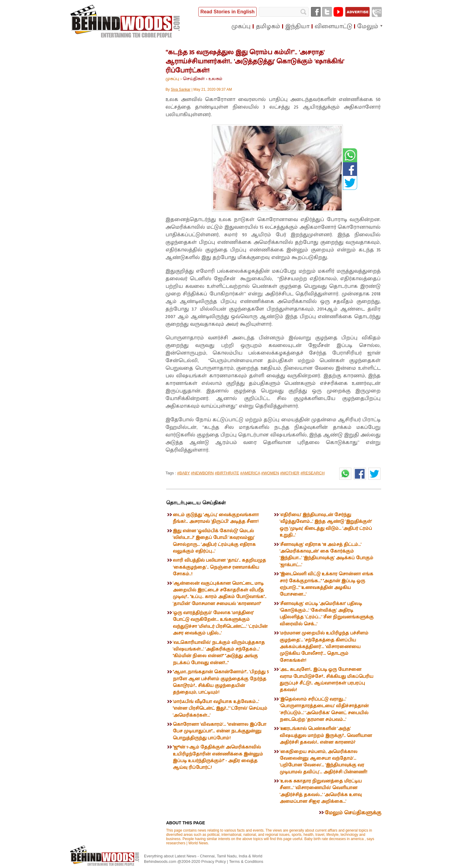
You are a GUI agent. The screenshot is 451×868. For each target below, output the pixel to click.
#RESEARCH (312, 473)
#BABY (183, 473)
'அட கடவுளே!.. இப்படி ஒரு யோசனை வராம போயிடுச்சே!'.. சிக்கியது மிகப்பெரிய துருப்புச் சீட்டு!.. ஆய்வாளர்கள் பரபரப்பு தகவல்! (326, 680)
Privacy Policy (214, 861)
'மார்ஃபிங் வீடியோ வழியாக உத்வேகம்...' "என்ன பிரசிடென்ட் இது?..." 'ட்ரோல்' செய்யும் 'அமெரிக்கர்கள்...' (220, 708)
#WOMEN (270, 473)
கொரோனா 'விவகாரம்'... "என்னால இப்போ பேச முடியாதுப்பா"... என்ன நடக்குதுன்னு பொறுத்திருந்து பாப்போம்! (220, 731)
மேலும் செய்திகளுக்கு (353, 813)
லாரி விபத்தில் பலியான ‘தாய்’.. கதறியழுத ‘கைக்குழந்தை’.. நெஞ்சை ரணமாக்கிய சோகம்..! (219, 567)
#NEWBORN (202, 473)
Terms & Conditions (246, 861)
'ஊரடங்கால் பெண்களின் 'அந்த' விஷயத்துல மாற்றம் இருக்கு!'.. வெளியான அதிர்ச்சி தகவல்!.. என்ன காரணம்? (326, 735)
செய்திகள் (194, 79)
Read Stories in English (228, 12)
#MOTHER (290, 473)
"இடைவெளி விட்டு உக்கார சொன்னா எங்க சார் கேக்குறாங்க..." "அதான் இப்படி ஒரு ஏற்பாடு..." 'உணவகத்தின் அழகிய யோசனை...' (326, 584)
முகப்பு (172, 79)
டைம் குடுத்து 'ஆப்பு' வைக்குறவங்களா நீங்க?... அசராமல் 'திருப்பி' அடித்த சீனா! (216, 518)
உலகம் (215, 79)
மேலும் (368, 26)
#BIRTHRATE (227, 473)
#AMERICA (250, 473)
